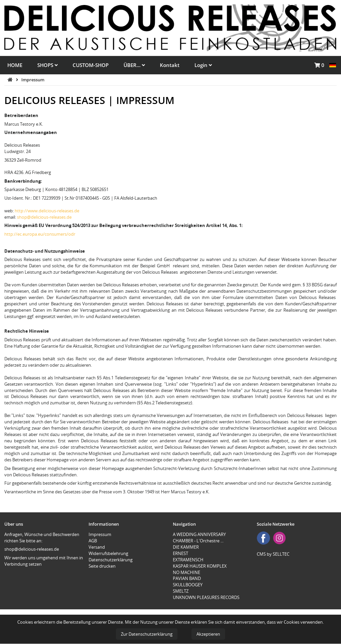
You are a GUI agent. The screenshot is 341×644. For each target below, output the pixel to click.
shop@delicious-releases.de (44, 217)
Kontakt (170, 65)
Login (203, 65)
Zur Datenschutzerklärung (147, 634)
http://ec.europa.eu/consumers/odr (40, 234)
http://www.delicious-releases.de (47, 211)
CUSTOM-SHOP (91, 65)
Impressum (33, 80)
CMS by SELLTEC (273, 554)
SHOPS (47, 65)
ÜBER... (134, 65)
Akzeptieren (208, 634)
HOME (15, 65)
